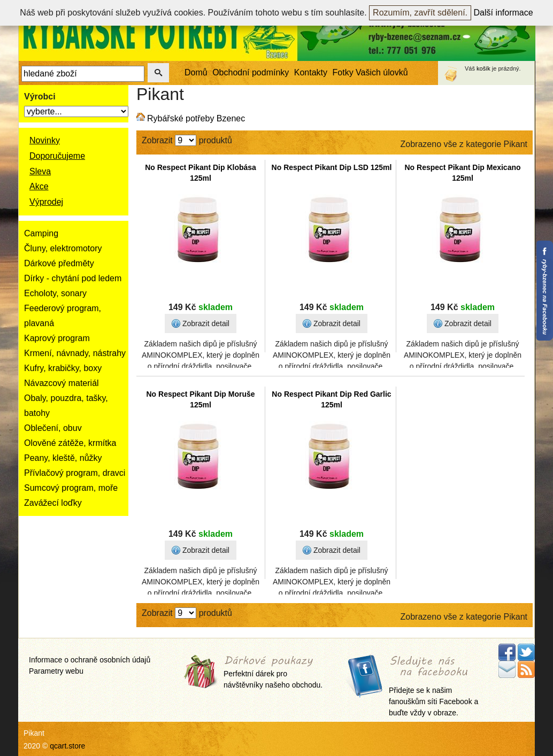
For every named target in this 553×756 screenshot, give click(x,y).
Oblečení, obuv (53, 428)
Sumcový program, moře (71, 488)
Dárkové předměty (59, 263)
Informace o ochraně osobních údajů (90, 660)
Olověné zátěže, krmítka (70, 443)
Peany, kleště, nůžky (63, 458)
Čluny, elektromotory (63, 248)
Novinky (45, 140)
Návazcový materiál (62, 383)
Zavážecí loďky (53, 503)
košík (483, 68)
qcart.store (67, 746)
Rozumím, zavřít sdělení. (420, 13)
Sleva (40, 171)
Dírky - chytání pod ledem (73, 278)
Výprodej (46, 202)
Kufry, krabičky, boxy (63, 368)
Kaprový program (57, 338)
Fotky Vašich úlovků (370, 72)
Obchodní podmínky (251, 72)
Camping (41, 233)
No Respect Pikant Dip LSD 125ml (332, 167)
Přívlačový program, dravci (75, 473)
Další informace (504, 13)
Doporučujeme (57, 156)
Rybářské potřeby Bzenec (196, 118)
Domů (196, 72)
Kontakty (311, 72)
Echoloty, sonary (55, 293)
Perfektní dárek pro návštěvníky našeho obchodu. (273, 673)
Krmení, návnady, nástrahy (75, 353)
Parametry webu (56, 671)
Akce (39, 186)
